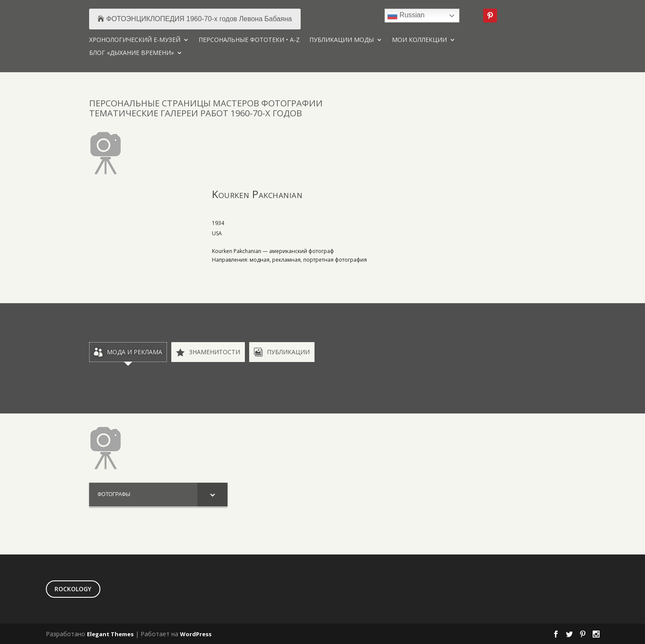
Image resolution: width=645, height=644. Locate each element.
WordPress (196, 634)
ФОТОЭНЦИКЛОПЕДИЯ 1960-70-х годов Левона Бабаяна (199, 19)
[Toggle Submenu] (212, 495)
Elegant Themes (110, 634)
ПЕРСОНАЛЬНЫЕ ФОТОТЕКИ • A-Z (249, 40)
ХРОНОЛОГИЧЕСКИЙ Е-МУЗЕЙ (135, 40)
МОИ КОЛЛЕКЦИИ (419, 40)
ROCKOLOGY (73, 589)
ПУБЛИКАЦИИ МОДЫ (342, 40)
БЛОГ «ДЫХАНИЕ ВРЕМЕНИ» (132, 53)
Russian (406, 16)
